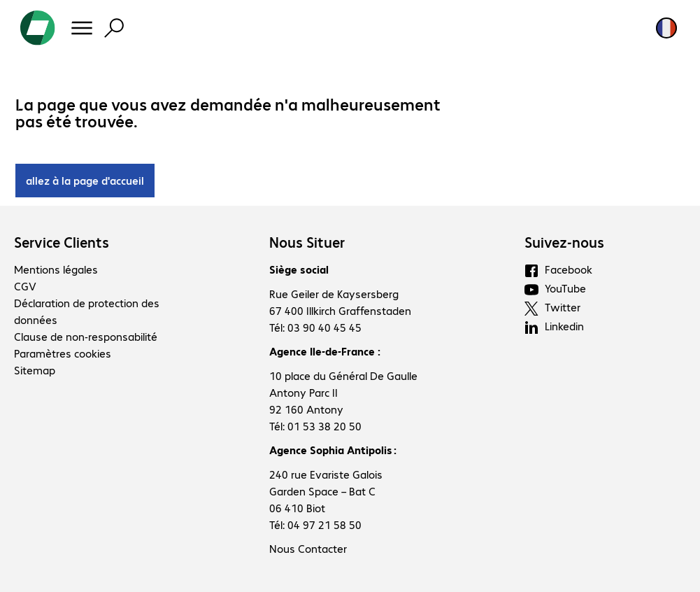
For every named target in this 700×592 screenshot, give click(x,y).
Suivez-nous (564, 242)
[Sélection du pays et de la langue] (666, 28)
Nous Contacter (308, 548)
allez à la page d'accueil (85, 180)
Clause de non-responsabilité (86, 336)
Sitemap (35, 370)
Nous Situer (307, 242)
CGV (25, 286)
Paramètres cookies (63, 353)
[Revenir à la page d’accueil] (38, 28)
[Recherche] (114, 28)
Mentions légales (56, 269)
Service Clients (62, 242)
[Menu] (82, 28)
